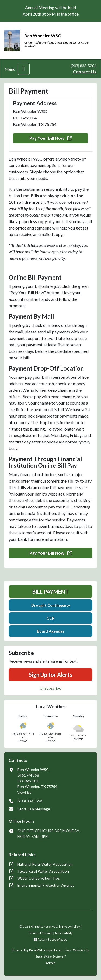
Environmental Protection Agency (46, 885)
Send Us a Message (34, 809)
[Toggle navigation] (24, 69)
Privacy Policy (70, 926)
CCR (50, 618)
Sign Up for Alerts (50, 675)
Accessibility (64, 933)
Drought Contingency (51, 605)
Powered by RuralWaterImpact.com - (50, 953)
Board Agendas (51, 631)
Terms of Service (40, 933)
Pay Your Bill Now (50, 138)
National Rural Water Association (45, 864)
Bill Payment (50, 592)
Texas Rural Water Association (43, 871)
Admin (51, 963)
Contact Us (85, 72)
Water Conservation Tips (39, 878)
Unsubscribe (50, 688)
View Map (24, 792)
